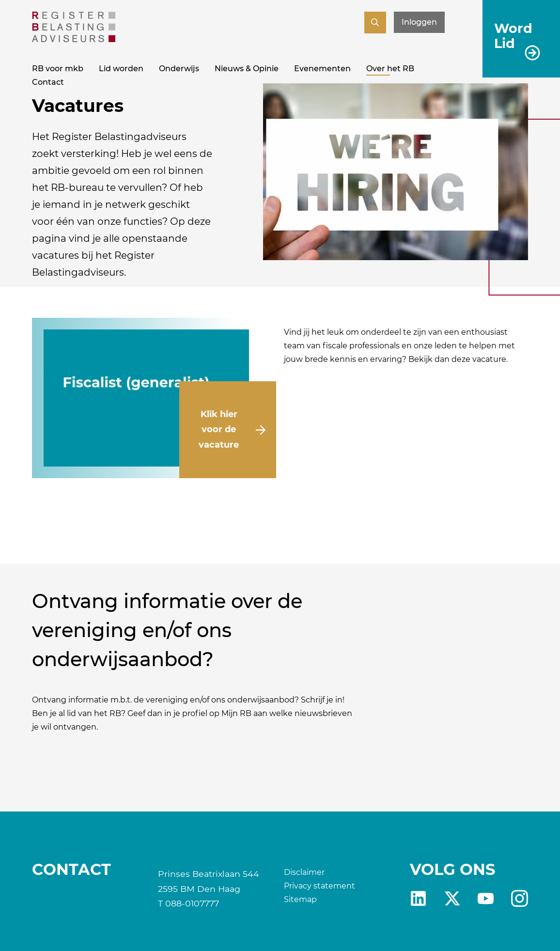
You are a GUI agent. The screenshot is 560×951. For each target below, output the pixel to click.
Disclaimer (304, 872)
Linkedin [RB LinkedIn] (418, 898)
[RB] (74, 39)
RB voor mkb (58, 69)
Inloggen (419, 22)
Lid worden (121, 69)
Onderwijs (179, 69)
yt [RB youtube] (486, 898)
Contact (48, 82)
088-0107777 (192, 903)
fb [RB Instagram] (520, 898)
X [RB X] (452, 898)
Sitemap (300, 899)
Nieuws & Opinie (247, 69)
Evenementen (322, 69)
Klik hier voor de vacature (219, 429)
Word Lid (513, 36)
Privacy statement (319, 886)
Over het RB (390, 69)
